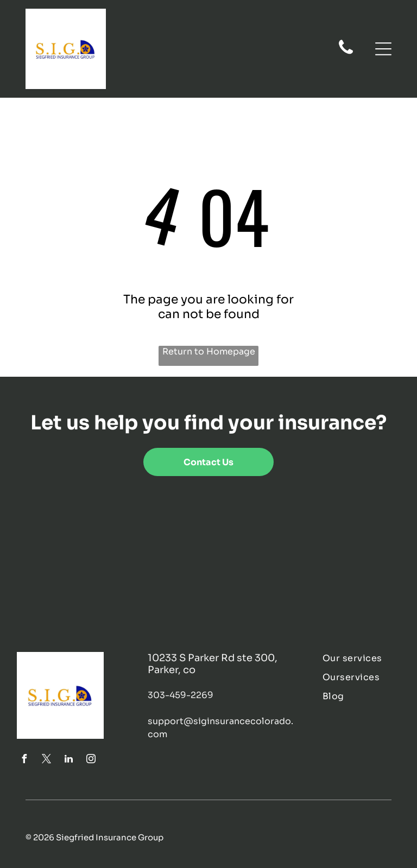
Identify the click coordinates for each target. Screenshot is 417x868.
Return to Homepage (209, 351)
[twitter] (46, 760)
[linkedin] (68, 760)
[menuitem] (361, 658)
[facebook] (24, 760)
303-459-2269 (181, 695)
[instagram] (91, 760)
